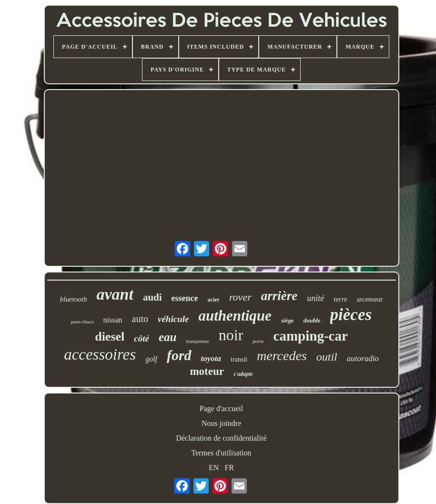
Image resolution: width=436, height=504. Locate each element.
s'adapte (243, 374)
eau (168, 337)
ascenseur (370, 299)
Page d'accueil (221, 408)
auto (140, 319)
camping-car (311, 336)
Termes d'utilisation (222, 453)
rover (240, 297)
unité (315, 298)
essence (185, 298)
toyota (211, 358)
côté (142, 338)
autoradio (363, 358)
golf (151, 359)
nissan (113, 320)
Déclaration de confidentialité (221, 438)
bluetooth (74, 299)
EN (214, 468)
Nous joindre (221, 423)
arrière (279, 296)
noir (231, 335)
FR (229, 468)
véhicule (173, 319)
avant (115, 294)
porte (258, 341)
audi (152, 297)
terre (340, 299)
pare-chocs (82, 322)
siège (288, 320)
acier (214, 300)
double (312, 320)
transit (239, 359)
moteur (207, 371)
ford (179, 355)
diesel (110, 337)
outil (327, 357)
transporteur (197, 341)
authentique (235, 316)
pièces (351, 315)
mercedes (282, 356)
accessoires (100, 354)
